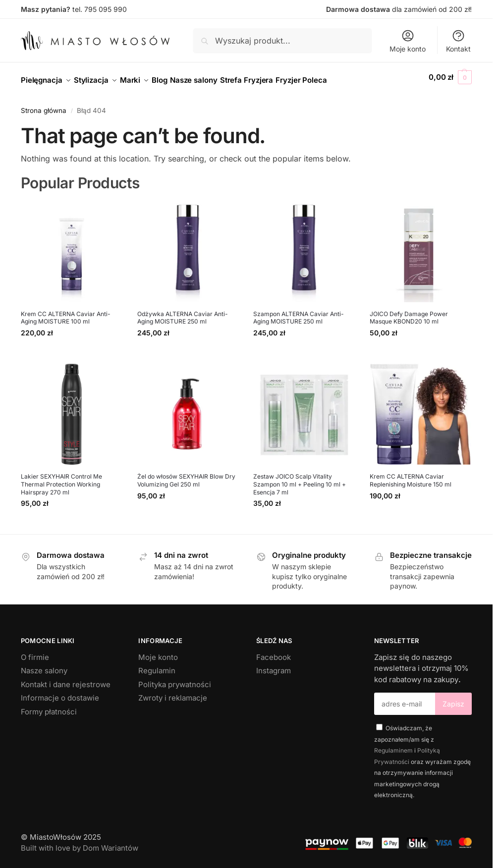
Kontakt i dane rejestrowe (66, 679)
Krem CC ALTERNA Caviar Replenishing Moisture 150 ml (411, 475)
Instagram (274, 665)
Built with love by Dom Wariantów (80, 842)
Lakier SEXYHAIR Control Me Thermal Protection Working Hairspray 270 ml (61, 479)
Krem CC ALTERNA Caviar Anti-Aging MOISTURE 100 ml (66, 312)
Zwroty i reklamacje (173, 692)
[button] (450, 77)
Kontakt (458, 41)
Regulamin (157, 665)
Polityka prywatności (175, 679)
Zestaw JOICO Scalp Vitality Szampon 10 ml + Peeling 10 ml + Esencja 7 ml (300, 479)
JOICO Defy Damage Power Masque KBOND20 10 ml (409, 312)
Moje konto (408, 41)
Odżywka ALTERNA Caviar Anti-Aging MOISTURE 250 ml (183, 312)
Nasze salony (44, 665)
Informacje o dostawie (60, 692)
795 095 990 (106, 9)
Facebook (274, 652)
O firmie (35, 652)
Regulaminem (393, 745)
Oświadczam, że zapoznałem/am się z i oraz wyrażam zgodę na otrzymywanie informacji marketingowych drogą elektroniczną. (422, 756)
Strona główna (44, 105)
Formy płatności (49, 706)
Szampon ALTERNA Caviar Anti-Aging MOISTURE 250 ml (299, 312)
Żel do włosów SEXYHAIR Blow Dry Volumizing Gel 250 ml (186, 475)
